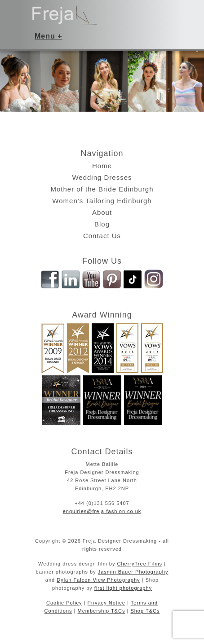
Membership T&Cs (102, 611)
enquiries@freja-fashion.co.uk (102, 511)
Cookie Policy (64, 603)
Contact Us (102, 236)
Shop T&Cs (145, 611)
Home (102, 166)
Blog (102, 224)
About (102, 212)
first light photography (123, 588)
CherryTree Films (140, 564)
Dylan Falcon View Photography (98, 580)
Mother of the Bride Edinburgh (102, 189)
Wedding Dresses (102, 177)
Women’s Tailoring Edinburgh (102, 201)
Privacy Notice (106, 603)
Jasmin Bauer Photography (133, 572)
